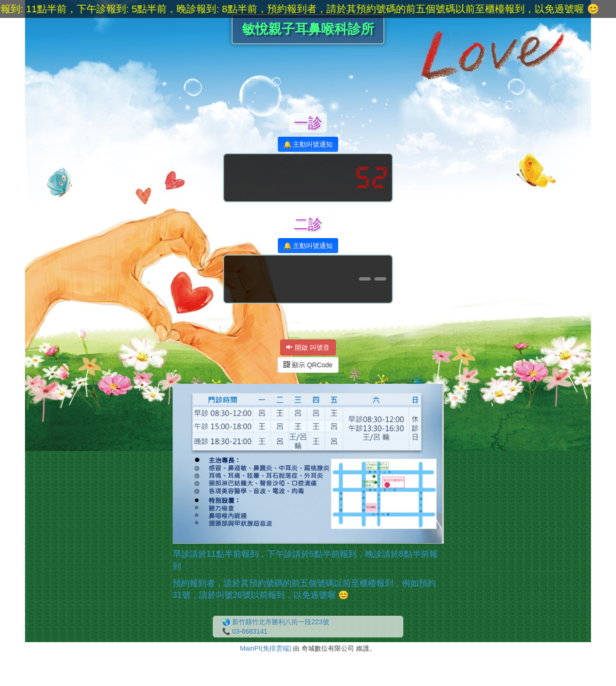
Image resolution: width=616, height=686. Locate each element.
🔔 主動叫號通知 (308, 144)
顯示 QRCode (308, 365)
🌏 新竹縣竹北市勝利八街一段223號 (275, 622)
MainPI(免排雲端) (266, 648)
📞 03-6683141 (245, 631)
